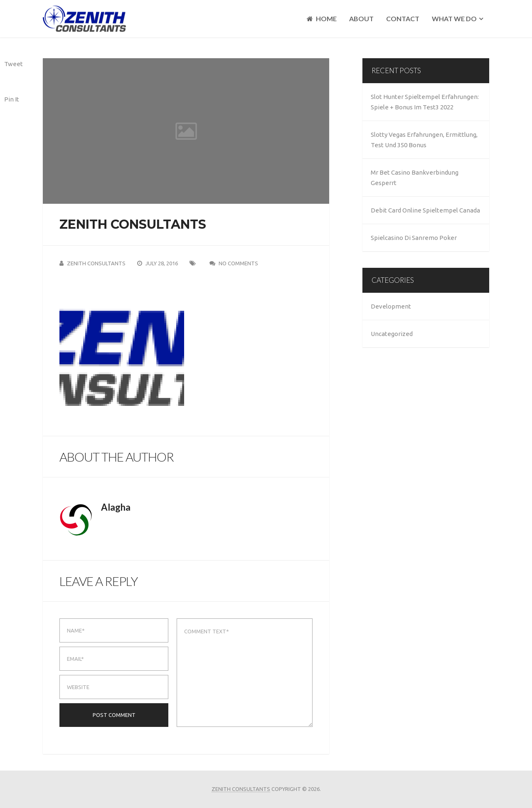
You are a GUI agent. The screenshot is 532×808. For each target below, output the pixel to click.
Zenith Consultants (96, 263)
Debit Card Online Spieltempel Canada (425, 210)
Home (322, 19)
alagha (116, 507)
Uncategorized (392, 334)
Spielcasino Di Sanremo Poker (414, 238)
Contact (403, 19)
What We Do (454, 19)
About (361, 19)
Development (391, 306)
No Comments (238, 263)
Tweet (14, 64)
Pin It (12, 99)
